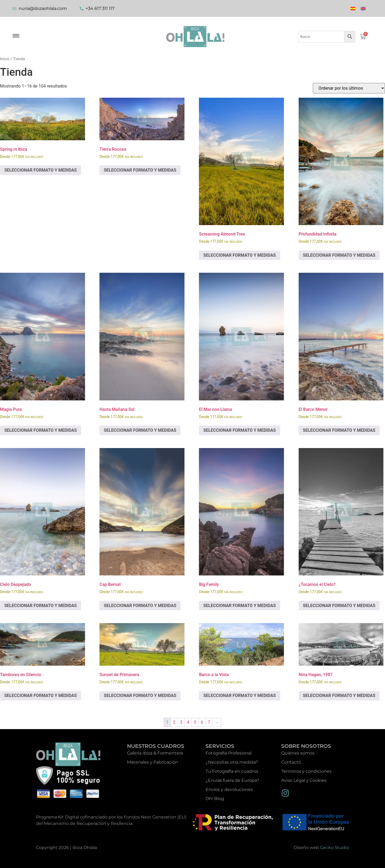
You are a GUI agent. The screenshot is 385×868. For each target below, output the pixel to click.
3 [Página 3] (181, 722)
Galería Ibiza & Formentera (99, 36)
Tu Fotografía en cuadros (232, 771)
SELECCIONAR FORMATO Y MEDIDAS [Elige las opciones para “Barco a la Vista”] (239, 695)
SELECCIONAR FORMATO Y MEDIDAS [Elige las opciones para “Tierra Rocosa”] (140, 170)
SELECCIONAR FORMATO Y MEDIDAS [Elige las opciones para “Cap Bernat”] (140, 606)
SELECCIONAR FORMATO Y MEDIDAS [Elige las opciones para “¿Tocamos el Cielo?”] (339, 606)
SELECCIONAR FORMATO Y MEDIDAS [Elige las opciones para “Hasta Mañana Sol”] (140, 430)
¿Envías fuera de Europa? (232, 780)
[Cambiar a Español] (353, 8)
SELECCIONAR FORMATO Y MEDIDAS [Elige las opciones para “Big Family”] (239, 606)
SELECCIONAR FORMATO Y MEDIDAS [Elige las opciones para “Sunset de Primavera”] (140, 695)
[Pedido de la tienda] (349, 88)
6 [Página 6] (202, 722)
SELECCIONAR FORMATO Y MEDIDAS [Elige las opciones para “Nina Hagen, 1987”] (339, 695)
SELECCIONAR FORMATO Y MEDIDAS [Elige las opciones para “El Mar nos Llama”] (239, 430)
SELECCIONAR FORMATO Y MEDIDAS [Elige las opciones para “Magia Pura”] (41, 430)
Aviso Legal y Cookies (304, 780)
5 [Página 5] (195, 722)
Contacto (291, 762)
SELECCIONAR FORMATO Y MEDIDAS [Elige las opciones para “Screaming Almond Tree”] (239, 255)
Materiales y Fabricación (153, 762)
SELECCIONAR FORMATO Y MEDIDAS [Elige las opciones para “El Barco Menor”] (339, 430)
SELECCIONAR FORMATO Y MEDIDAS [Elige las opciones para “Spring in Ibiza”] (41, 170)
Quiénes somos (298, 753)
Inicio (5, 59)
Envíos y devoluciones (229, 789)
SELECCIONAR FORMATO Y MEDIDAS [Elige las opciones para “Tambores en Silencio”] (41, 695)
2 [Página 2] (174, 722)
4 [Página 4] (188, 722)
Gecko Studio (334, 848)
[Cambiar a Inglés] (363, 8)
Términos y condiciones (306, 771)
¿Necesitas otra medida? (232, 762)
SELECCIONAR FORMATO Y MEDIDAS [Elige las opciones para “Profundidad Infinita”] (339, 255)
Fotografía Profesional (229, 753)
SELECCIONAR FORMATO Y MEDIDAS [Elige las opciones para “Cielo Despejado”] (41, 606)
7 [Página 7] (209, 722)
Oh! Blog (215, 799)
